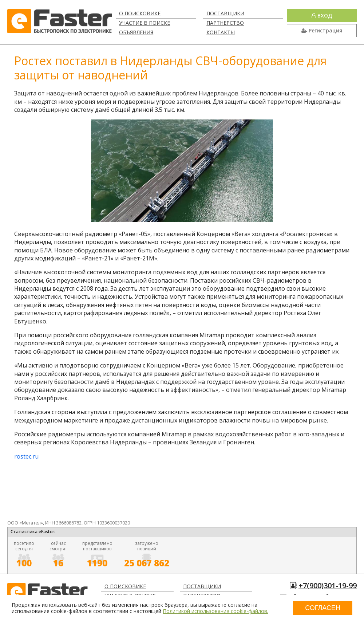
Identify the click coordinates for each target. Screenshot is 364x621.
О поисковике (140, 13)
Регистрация (322, 30)
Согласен (323, 608)
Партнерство (225, 23)
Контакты (221, 32)
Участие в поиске (145, 23)
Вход (322, 15)
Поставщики (225, 13)
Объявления (136, 32)
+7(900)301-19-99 (328, 585)
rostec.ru (26, 456)
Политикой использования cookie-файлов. (215, 611)
